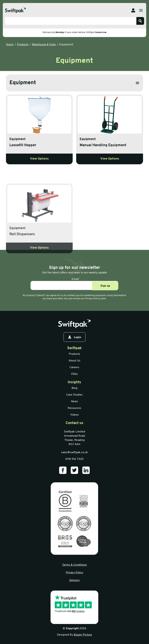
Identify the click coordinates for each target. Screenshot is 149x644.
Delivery (74, 580)
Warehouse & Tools (44, 45)
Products (23, 45)
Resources (74, 408)
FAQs (74, 374)
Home (10, 45)
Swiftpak (74, 348)
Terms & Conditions (74, 565)
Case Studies (74, 395)
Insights (74, 382)
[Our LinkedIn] (86, 470)
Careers (74, 367)
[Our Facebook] (63, 470)
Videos (74, 415)
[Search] (140, 21)
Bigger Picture (83, 635)
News (74, 402)
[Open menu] (141, 10)
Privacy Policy (74, 573)
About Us (74, 361)
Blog (74, 388)
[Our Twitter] (74, 470)
